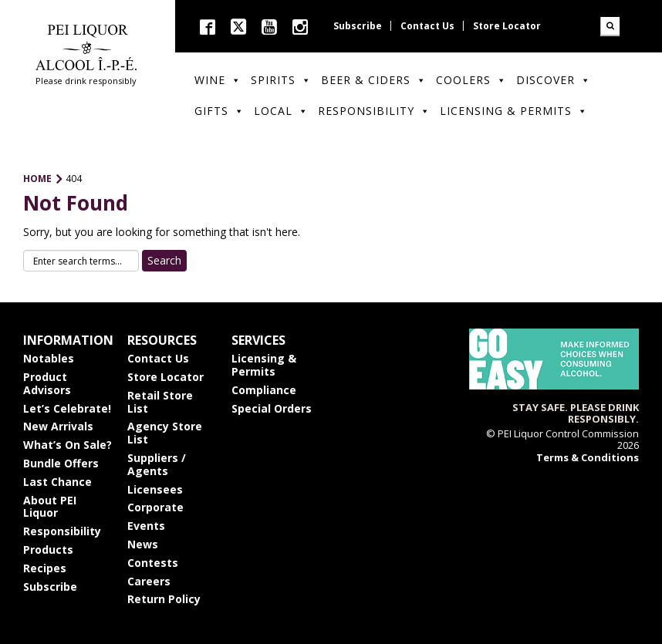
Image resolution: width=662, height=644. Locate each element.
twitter (238, 27)
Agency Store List (165, 433)
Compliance (264, 390)
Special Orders (272, 408)
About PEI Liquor (50, 507)
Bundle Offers (61, 463)
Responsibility (374, 111)
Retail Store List (160, 402)
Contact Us (427, 26)
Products (48, 550)
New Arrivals (58, 426)
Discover (554, 80)
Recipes (45, 568)
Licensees (155, 489)
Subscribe (358, 26)
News (143, 544)
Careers (149, 581)
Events (146, 526)
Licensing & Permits (514, 111)
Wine (218, 80)
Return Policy (164, 599)
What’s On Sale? (68, 445)
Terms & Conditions (588, 457)
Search (610, 27)
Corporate (155, 507)
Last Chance (57, 482)
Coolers (471, 80)
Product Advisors (47, 383)
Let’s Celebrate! (67, 408)
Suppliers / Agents (157, 464)
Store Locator (507, 26)
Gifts (220, 111)
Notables (49, 358)
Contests (153, 563)
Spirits (281, 80)
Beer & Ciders (374, 80)
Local (281, 111)
